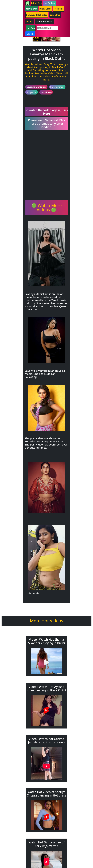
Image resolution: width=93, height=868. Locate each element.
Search (30, 34)
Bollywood (32, 92)
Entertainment (57, 87)
